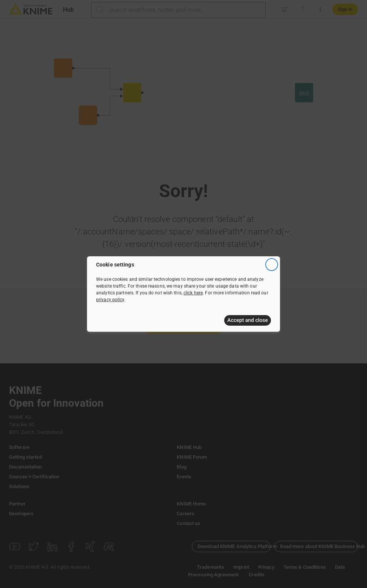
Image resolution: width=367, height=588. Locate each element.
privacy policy (110, 300)
